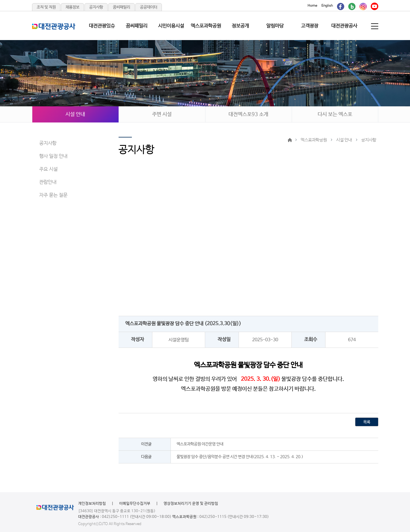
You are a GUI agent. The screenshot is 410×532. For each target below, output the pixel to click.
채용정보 (72, 7)
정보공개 (240, 26)
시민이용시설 (171, 26)
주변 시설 (162, 114)
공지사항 (96, 7)
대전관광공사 (344, 26)
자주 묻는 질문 (53, 195)
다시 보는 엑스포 (335, 114)
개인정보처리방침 (92, 504)
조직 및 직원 (46, 7)
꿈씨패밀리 (121, 7)
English (327, 6)
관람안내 (48, 182)
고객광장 (310, 26)
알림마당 (275, 26)
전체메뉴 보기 (375, 26)
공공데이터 (149, 7)
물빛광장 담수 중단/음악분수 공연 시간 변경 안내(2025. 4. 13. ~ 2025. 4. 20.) (240, 457)
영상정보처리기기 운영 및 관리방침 (191, 504)
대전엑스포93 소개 (248, 114)
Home (312, 6)
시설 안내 (75, 114)
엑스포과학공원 (206, 26)
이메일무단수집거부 (135, 504)
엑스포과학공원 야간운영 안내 (200, 444)
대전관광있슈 (102, 26)
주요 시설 (48, 169)
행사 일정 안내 (53, 156)
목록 (367, 422)
